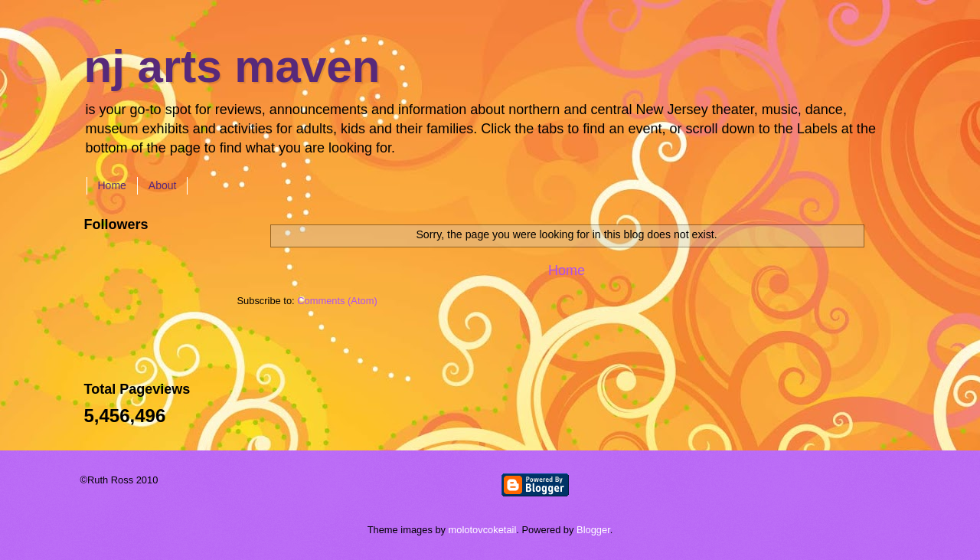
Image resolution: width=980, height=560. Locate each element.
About (163, 185)
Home (112, 185)
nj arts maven (232, 66)
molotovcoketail (483, 530)
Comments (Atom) (337, 301)
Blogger (593, 530)
